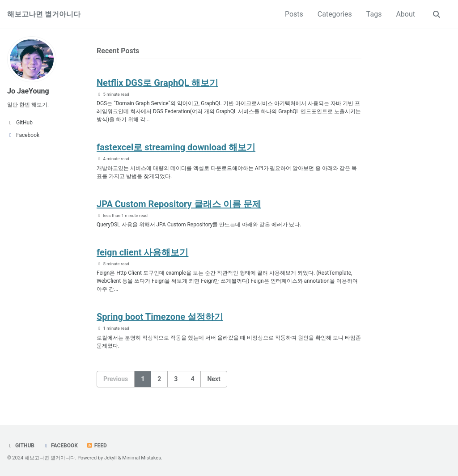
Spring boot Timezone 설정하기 (160, 317)
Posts (294, 14)
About (405, 14)
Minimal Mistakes (142, 458)
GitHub (21, 446)
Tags (374, 14)
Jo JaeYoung (28, 91)
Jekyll (110, 458)
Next (214, 379)
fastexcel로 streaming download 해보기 (176, 147)
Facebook (60, 446)
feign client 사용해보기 (142, 252)
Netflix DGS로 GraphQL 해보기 (157, 83)
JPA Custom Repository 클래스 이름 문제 (179, 204)
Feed (97, 446)
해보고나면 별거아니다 (44, 14)
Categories (335, 14)
